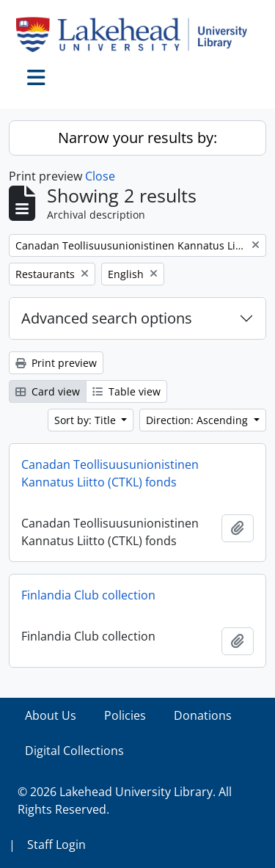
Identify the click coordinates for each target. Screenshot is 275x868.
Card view (48, 391)
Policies (125, 715)
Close (100, 176)
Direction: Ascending (198, 420)
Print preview (56, 363)
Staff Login (56, 845)
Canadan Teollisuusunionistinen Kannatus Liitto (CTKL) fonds (110, 473)
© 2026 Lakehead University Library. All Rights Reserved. (125, 800)
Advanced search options (107, 318)
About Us (51, 715)
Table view (126, 391)
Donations (203, 715)
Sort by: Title (87, 420)
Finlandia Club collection (88, 595)
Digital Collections (74, 751)
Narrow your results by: (137, 138)
